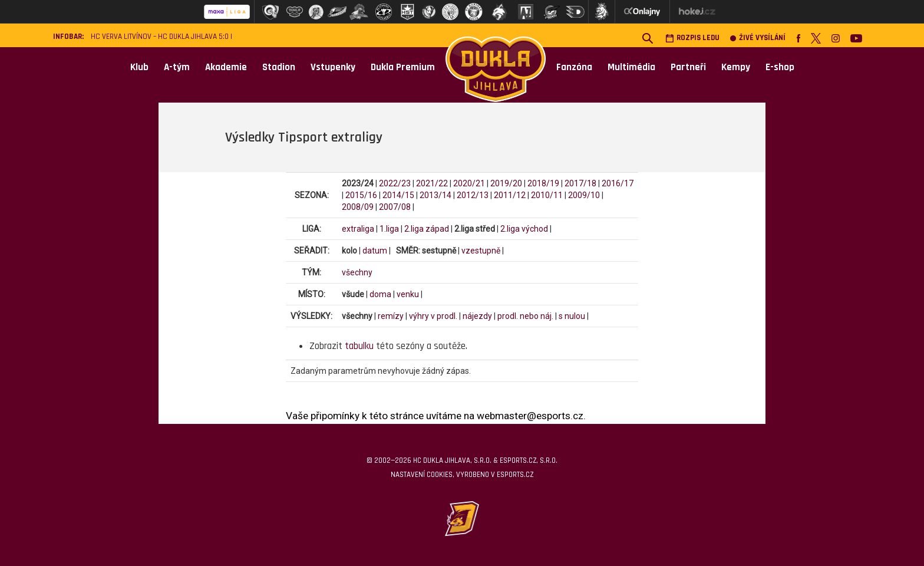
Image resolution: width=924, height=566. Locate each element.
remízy (391, 316)
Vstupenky (333, 67)
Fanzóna (574, 67)
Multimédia (631, 67)
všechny (357, 272)
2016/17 (618, 183)
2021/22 (432, 183)
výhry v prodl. (433, 316)
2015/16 (361, 195)
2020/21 (469, 183)
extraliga (358, 229)
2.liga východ (524, 229)
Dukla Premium (403, 67)
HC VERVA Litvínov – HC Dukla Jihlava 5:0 (160, 37)
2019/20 (506, 183)
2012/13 (473, 195)
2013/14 (435, 195)
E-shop (780, 67)
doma (380, 294)
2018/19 (543, 183)
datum (375, 251)
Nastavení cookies (422, 475)
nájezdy (477, 316)
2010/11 (547, 195)
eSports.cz (515, 475)
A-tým (177, 67)
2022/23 (395, 183)
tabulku (359, 346)
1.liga (389, 229)
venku (408, 294)
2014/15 (398, 195)
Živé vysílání (758, 38)
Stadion (279, 67)
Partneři (688, 67)
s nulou (572, 316)
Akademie (226, 67)
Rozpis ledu (692, 38)
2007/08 (395, 207)
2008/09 (358, 207)
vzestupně (481, 251)
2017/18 (580, 183)
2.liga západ (427, 229)
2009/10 (584, 195)
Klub (139, 67)
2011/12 (510, 195)
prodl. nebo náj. (525, 316)
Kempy (736, 67)
